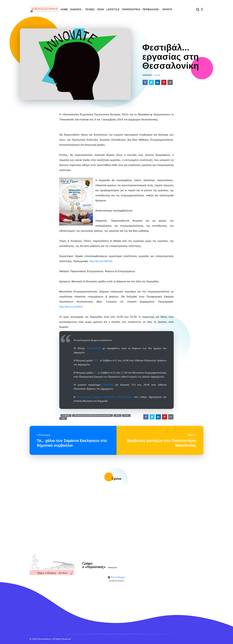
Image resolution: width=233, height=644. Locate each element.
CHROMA (108, 385)
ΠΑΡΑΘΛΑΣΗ (94, 348)
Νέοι (118, 416)
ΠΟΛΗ (101, 9)
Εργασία (66, 416)
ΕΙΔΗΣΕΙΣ (76, 9)
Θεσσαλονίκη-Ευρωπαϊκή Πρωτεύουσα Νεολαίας (93, 416)
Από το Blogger (116, 577)
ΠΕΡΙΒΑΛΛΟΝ (150, 9)
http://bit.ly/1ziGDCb (71, 307)
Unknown (147, 75)
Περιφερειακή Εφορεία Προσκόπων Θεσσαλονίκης (105, 397)
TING (96, 360)
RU (95, 373)
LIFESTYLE (113, 9)
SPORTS (167, 9)
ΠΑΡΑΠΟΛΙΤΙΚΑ (131, 9)
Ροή (63, 418)
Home (64, 9)
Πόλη (126, 416)
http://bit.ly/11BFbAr (101, 261)
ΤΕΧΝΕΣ (90, 9)
